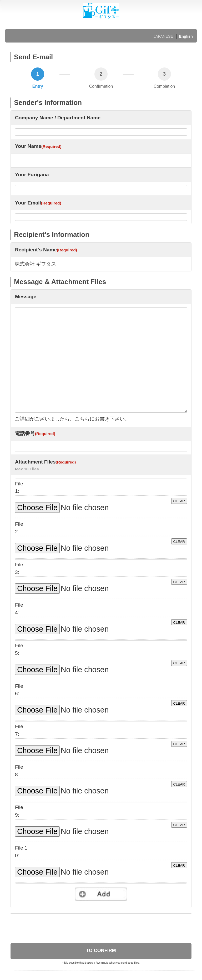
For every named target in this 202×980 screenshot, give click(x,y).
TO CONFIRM (101, 950)
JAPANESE (163, 36)
